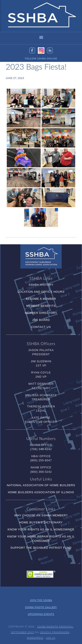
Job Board (41, 320)
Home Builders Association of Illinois (41, 492)
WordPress (35, 637)
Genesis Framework (55, 632)
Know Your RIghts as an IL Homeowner (41, 529)
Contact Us (41, 327)
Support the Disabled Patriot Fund (41, 548)
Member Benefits (41, 306)
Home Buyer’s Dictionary (41, 522)
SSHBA (41, 16)
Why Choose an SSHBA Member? (41, 515)
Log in (51, 637)
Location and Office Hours (41, 292)
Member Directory (41, 313)
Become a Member (41, 299)
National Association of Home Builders (41, 485)
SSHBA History (41, 285)
